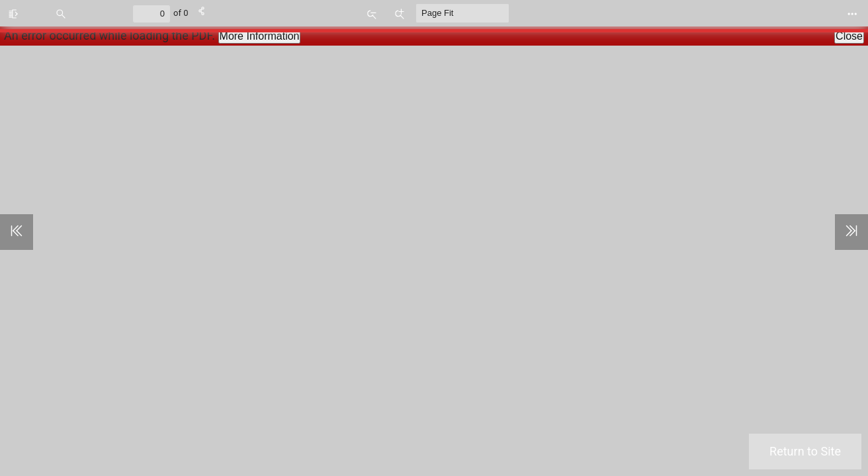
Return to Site (805, 451)
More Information (260, 36)
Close (849, 36)
